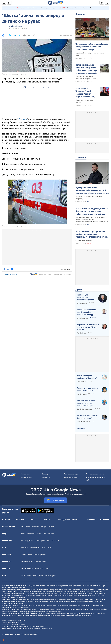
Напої (30, 555)
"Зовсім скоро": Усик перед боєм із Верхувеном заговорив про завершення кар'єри (92, 47)
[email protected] (28, 628)
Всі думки (81, 428)
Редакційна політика (10, 274)
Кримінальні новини (15, 26)
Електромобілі (35, 548)
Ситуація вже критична (84, 240)
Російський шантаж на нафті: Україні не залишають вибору (87, 312)
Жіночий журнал (51, 576)
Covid (47, 569)
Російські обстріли (74, 8)
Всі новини (104, 520)
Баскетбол (31, 534)
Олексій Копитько (83, 318)
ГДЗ (22, 541)
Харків (28, 527)
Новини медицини (27, 569)
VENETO (62, 8)
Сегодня (23, 119)
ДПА (48, 541)
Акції (43, 548)
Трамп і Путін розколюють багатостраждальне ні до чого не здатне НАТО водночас (86, 297)
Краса (35, 576)
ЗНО (53, 541)
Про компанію (25, 474)
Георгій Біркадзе (82, 422)
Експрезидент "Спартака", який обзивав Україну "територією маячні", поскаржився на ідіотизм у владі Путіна (86, 93)
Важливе (80, 14)
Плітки (29, 576)
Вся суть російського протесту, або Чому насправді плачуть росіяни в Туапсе (86, 403)
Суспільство (91, 520)
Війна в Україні (33, 8)
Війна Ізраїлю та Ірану (49, 8)
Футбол (23, 534)
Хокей (39, 534)
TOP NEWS (81, 158)
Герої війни (21, 8)
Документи (46, 478)
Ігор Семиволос (82, 394)
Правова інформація (71, 474)
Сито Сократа (82, 382)
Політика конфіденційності (95, 474)
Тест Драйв (24, 548)
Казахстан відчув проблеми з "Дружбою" (87, 377)
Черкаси (51, 527)
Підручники (29, 541)
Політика (20, 520)
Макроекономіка (41, 562)
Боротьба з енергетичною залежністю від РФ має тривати (88, 327)
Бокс (44, 534)
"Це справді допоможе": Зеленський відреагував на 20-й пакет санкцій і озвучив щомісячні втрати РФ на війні (92, 190)
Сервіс (49, 548)
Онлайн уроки (40, 541)
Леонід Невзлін (82, 333)
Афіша (23, 576)
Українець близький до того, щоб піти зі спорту (90, 54)
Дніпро (44, 527)
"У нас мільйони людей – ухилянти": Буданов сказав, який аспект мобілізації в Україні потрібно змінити (92, 211)
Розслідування (64, 520)
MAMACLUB (39, 569)
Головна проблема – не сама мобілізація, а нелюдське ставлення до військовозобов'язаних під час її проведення (92, 220)
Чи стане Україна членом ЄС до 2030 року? (88, 417)
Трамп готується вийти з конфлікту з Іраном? (87, 389)
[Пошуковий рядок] (107, 3)
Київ (22, 527)
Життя (47, 520)
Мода (41, 576)
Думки (79, 289)
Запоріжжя (35, 527)
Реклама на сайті (26, 478)
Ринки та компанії (27, 562)
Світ (32, 520)
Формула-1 (52, 534)
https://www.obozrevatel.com (75, 586)
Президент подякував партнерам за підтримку (89, 198)
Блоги (74, 520)
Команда (45, 474)
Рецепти (23, 555)
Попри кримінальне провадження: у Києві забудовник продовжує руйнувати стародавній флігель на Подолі (86, 69)
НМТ (58, 541)
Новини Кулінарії (40, 555)
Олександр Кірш (82, 303)
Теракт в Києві (89, 8)
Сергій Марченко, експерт (85, 409)
